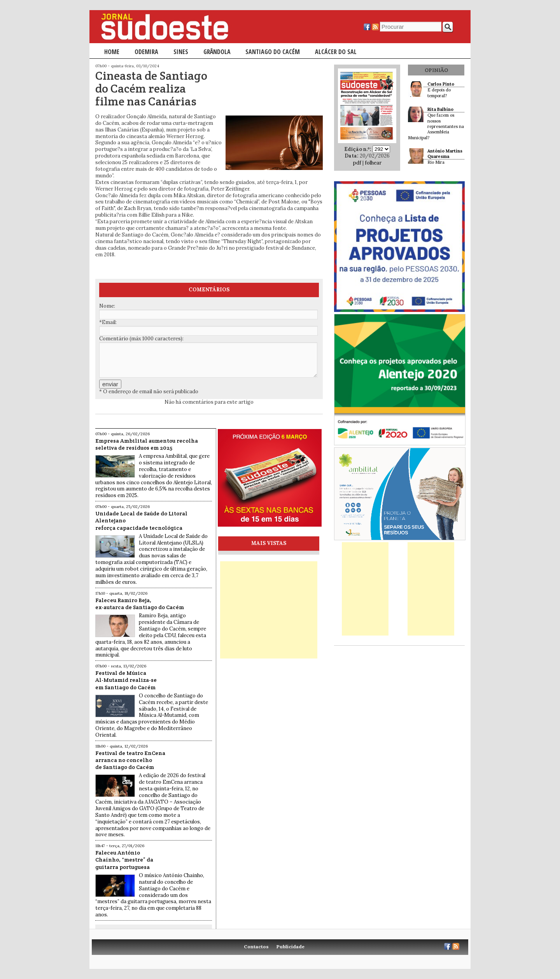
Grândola (217, 52)
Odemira (146, 52)
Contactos (256, 947)
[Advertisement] (269, 610)
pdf (357, 163)
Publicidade (290, 947)
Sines (181, 52)
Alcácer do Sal (336, 52)
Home (112, 52)
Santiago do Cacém (273, 52)
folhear (373, 163)
